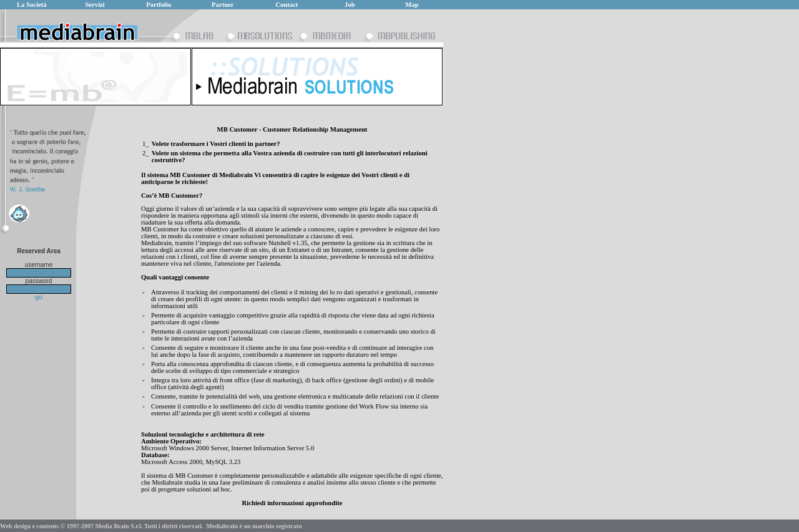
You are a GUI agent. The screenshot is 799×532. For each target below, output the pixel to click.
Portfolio (159, 5)
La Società (32, 5)
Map (412, 5)
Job (350, 5)
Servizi (95, 5)
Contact (287, 5)
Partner (223, 5)
